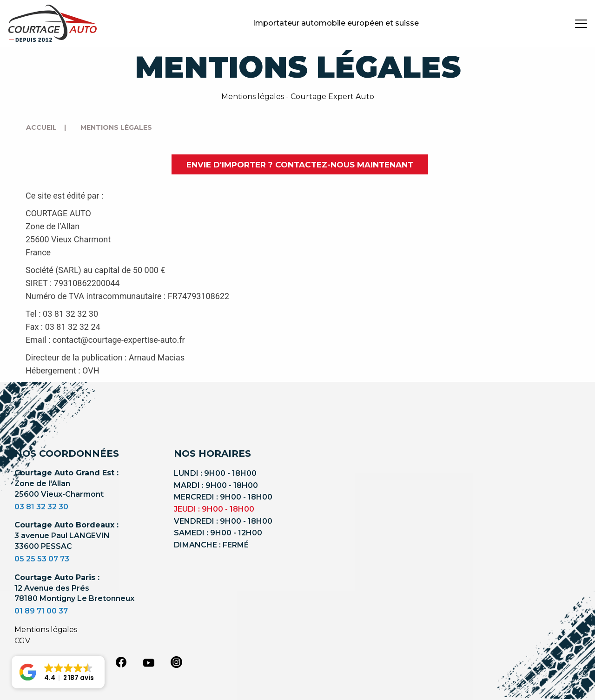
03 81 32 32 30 (41, 507)
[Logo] (53, 23)
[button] (58, 672)
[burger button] (581, 23)
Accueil (41, 127)
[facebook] (121, 662)
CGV (22, 641)
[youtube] (149, 663)
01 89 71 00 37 (41, 611)
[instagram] (177, 662)
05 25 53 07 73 (42, 559)
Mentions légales (46, 630)
